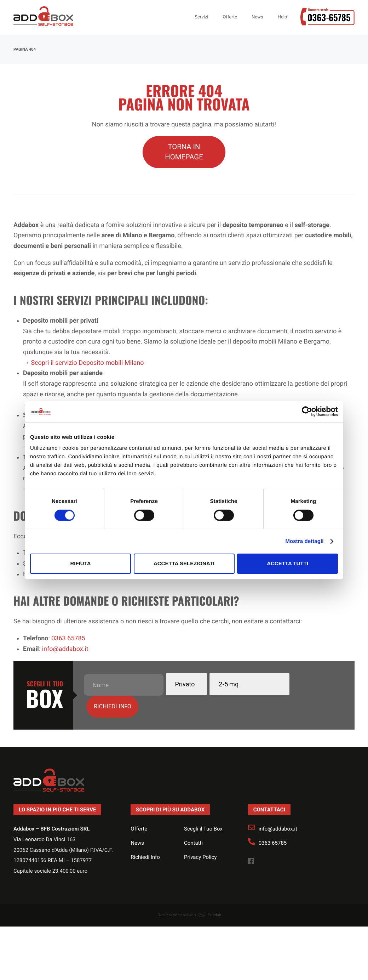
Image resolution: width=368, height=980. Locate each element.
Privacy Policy (200, 835)
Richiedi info (304, 683)
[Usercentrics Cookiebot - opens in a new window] (307, 411)
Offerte (139, 807)
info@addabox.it (278, 807)
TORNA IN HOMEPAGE (184, 152)
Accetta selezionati (184, 563)
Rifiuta (80, 563)
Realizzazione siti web (177, 893)
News (137, 821)
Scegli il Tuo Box (203, 807)
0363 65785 (273, 821)
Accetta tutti (287, 563)
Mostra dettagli (304, 541)
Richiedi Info (145, 835)
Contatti (193, 821)
